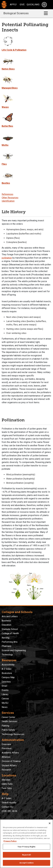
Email (4, 686)
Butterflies (7, 126)
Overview (6, 744)
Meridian (6, 780)
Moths (5, 145)
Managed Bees (10, 88)
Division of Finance (11, 761)
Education (6, 625)
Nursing (5, 638)
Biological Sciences (16, 13)
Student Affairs (9, 766)
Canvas (5, 699)
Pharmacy (7, 646)
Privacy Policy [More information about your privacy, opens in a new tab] (10, 841)
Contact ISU (7, 807)
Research (6, 770)
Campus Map (8, 677)
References (7, 194)
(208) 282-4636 (9, 811)
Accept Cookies (27, 863)
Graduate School (10, 629)
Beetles (6, 183)
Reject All (26, 855)
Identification (8, 201)
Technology (7, 655)
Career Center (8, 717)
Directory (6, 682)
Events (5, 690)
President (7, 748)
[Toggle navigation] (46, 13)
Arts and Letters (10, 616)
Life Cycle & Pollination (14, 50)
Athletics (6, 757)
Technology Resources (13, 734)
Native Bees (8, 69)
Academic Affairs (10, 753)
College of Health (10, 633)
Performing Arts (10, 642)
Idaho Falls (7, 784)
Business (6, 621)
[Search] (44, 5)
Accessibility (8, 665)
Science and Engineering (14, 650)
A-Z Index (7, 669)
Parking (5, 726)
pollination (7, 258)
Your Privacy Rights (26, 847)
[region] (26, 844)
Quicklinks (33, 5)
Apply (13, 5)
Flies (4, 164)
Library (5, 694)
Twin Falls (7, 788)
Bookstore (7, 673)
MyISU (5, 703)
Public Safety (8, 730)
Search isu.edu (9, 803)
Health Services (10, 721)
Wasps (5, 107)
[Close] (50, 823)
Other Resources (10, 198)
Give (22, 5)
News (5, 707)
